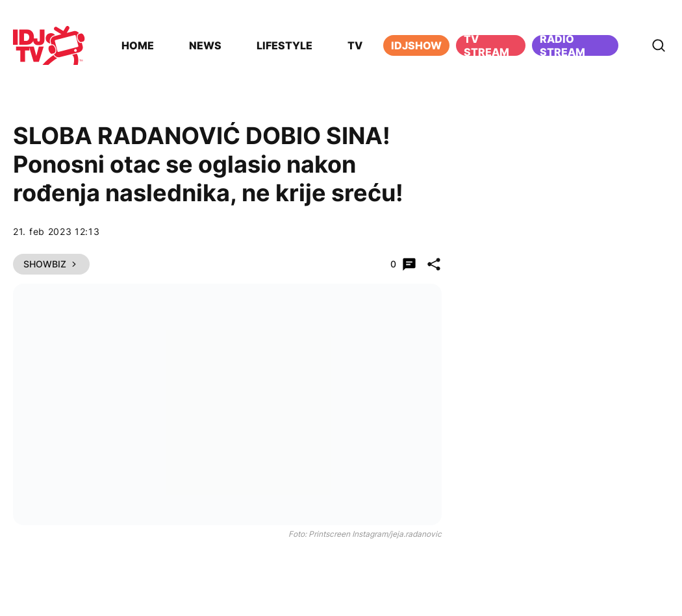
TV (355, 45)
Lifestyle (284, 45)
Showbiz (51, 264)
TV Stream (486, 45)
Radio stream (562, 45)
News (205, 45)
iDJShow (416, 45)
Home (138, 45)
